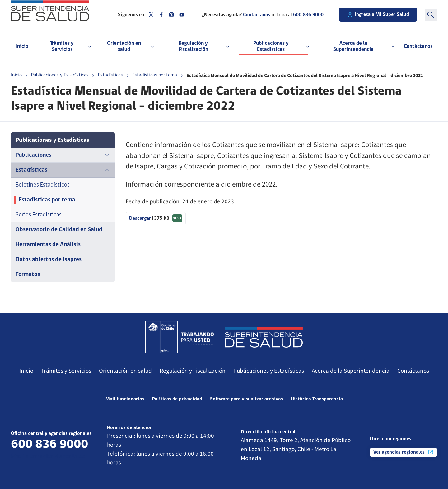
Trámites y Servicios (66, 371)
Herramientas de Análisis (48, 245)
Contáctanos (418, 46)
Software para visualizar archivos (247, 399)
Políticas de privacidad (177, 399)
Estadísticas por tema (155, 75)
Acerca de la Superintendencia (351, 371)
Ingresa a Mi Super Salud (378, 15)
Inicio (22, 46)
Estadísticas (110, 75)
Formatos (28, 275)
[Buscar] (431, 15)
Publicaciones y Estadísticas (60, 75)
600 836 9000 (308, 15)
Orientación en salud (125, 371)
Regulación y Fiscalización (193, 371)
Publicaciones (63, 155)
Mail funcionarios (125, 399)
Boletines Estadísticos (43, 185)
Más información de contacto (49, 457)
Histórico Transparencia (317, 399)
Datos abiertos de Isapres (49, 260)
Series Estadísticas (39, 215)
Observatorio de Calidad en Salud (59, 230)
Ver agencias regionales (404, 452)
